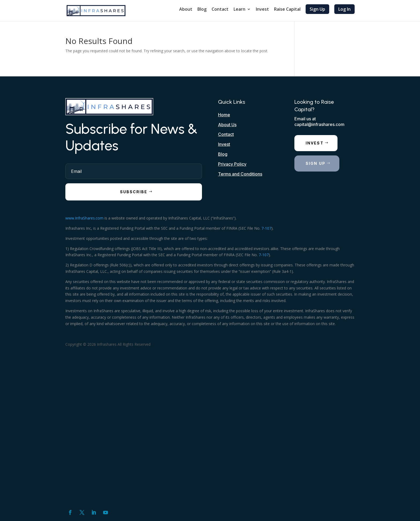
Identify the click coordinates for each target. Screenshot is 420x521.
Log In (344, 9)
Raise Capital (287, 10)
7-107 (266, 228)
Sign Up (317, 9)
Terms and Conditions (240, 174)
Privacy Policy (232, 164)
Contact (220, 10)
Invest (262, 10)
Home (224, 115)
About (186, 10)
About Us (227, 125)
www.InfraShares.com (84, 218)
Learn (239, 10)
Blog (202, 10)
